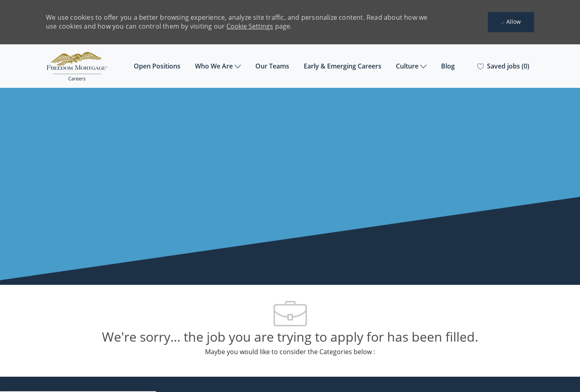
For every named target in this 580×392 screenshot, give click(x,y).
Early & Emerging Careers (343, 66)
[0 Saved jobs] (503, 66)
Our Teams (272, 66)
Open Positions (157, 66)
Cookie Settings (250, 26)
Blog (448, 66)
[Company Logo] (86, 66)
